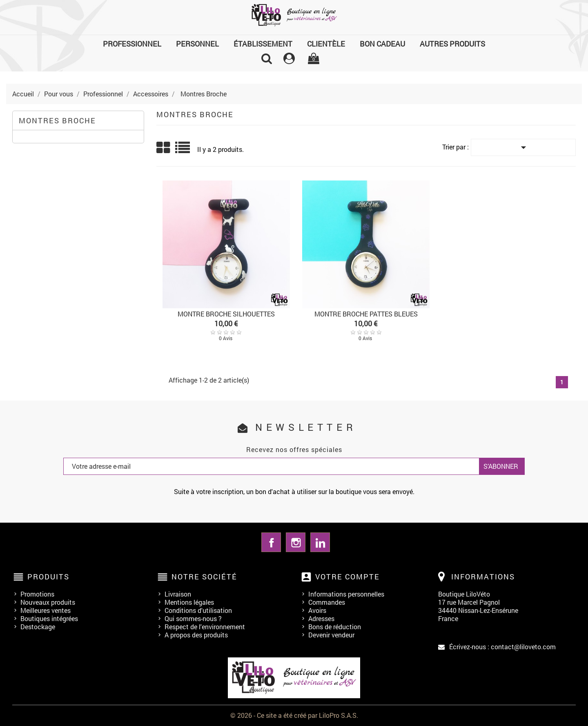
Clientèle (326, 44)
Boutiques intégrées (49, 618)
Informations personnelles (346, 594)
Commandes (327, 602)
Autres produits (452, 44)
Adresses (321, 618)
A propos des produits (196, 635)
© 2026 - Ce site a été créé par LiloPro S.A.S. (294, 715)
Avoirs (317, 610)
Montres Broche (57, 120)
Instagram (296, 542)
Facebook (271, 542)
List (183, 150)
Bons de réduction (335, 627)
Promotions (37, 594)
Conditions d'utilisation (198, 610)
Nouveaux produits (48, 602)
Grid (164, 148)
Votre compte (347, 577)
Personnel (197, 44)
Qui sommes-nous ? (193, 618)
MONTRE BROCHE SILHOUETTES (226, 314)
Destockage (38, 627)
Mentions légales (189, 602)
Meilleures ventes (46, 610)
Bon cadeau (382, 44)
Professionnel (132, 44)
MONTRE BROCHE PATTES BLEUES (366, 314)
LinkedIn (320, 542)
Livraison (178, 594)
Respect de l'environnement (205, 627)
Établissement (263, 44)
